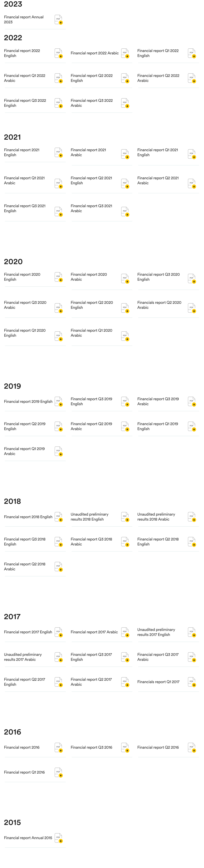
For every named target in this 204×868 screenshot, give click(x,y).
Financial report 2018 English (28, 523)
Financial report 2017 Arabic (94, 638)
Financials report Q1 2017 (158, 688)
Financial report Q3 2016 (91, 762)
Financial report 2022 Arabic (95, 53)
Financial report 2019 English (28, 416)
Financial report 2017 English (28, 646)
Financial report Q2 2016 (158, 754)
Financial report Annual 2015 (28, 844)
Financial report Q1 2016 (24, 787)
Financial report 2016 (22, 762)
